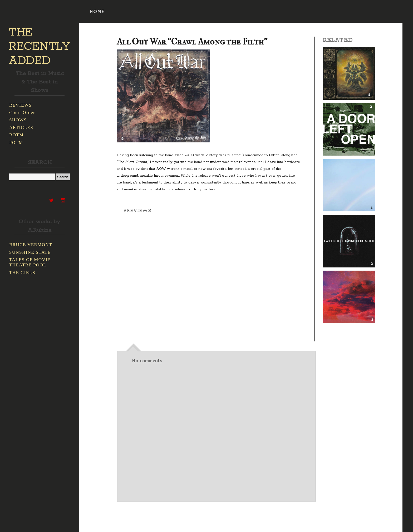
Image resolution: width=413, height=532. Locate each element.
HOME (97, 12)
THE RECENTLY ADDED (39, 47)
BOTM (16, 135)
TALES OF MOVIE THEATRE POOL (30, 262)
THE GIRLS (22, 273)
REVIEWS (20, 105)
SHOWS (18, 120)
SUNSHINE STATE (30, 252)
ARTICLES (21, 128)
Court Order (22, 113)
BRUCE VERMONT (31, 245)
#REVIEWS (137, 211)
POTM (16, 143)
